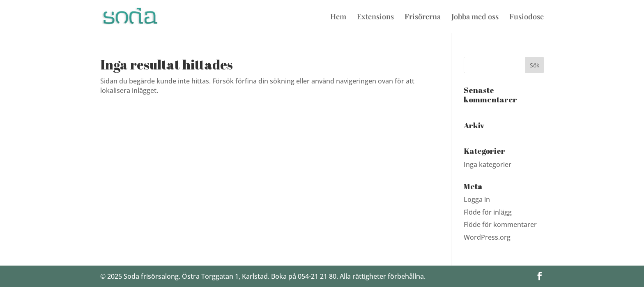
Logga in (477, 199)
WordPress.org (487, 237)
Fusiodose (527, 17)
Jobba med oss (475, 17)
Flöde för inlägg (488, 212)
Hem (338, 17)
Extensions (375, 17)
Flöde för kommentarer (500, 224)
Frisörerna (423, 17)
